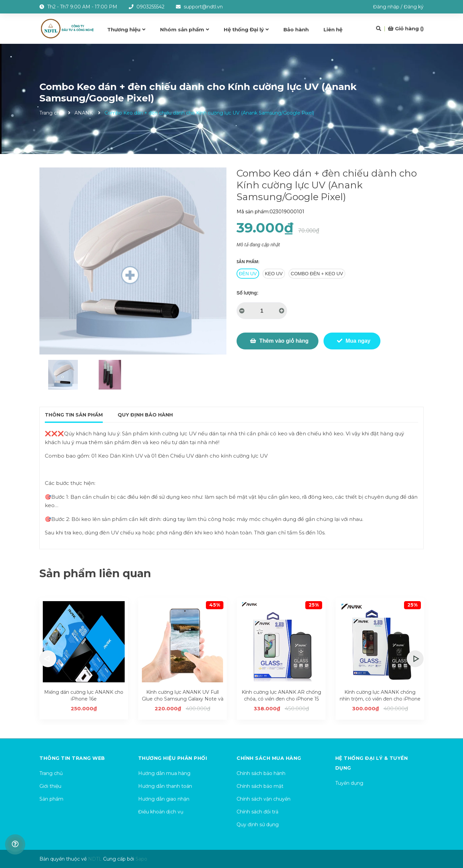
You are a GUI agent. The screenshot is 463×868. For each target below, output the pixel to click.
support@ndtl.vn (203, 7)
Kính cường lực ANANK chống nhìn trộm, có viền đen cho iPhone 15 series (380, 699)
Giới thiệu (50, 786)
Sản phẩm (51, 799)
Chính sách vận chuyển (264, 799)
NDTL (95, 859)
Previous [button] (48, 659)
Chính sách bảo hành (261, 773)
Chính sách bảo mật (260, 786)
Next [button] (415, 659)
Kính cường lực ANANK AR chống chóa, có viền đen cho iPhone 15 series (281, 699)
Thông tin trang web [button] (72, 758)
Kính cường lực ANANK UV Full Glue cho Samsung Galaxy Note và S (183, 699)
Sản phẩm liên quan (95, 573)
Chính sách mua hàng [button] (269, 758)
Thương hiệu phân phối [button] (173, 758)
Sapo (141, 859)
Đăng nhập (386, 7)
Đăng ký (414, 7)
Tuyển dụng (349, 783)
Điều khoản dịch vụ (161, 812)
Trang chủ (51, 773)
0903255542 (150, 7)
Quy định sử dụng (258, 825)
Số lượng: (248, 293)
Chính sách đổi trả (257, 812)
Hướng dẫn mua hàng (164, 773)
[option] (63, 375)
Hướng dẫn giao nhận (164, 799)
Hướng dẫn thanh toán (165, 786)
